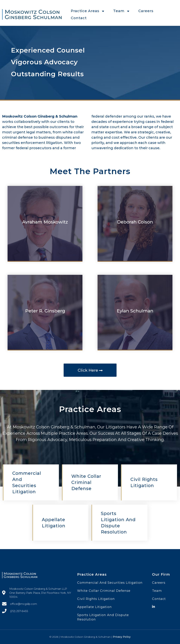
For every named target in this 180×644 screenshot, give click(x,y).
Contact (79, 18)
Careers (146, 11)
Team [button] (121, 11)
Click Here (90, 370)
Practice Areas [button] (88, 11)
